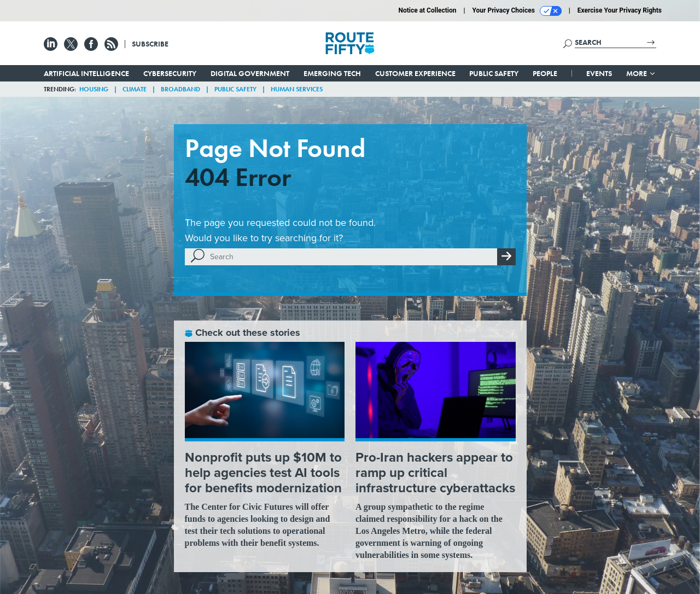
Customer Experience (415, 73)
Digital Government (250, 73)
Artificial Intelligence (86, 73)
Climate (135, 89)
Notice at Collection (427, 10)
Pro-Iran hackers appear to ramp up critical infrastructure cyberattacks (435, 473)
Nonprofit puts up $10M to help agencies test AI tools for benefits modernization (263, 473)
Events (599, 73)
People (545, 73)
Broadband (180, 89)
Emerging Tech (332, 73)
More (641, 73)
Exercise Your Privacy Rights (620, 10)
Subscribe (150, 44)
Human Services (297, 89)
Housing (94, 89)
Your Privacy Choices (517, 11)
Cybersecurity (170, 73)
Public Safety (494, 73)
